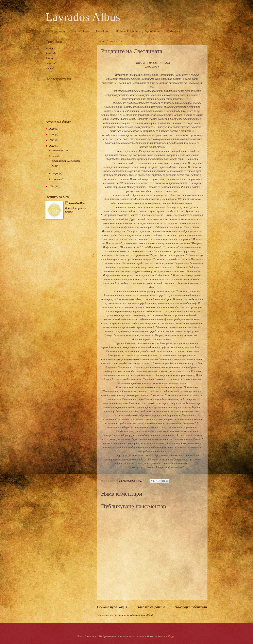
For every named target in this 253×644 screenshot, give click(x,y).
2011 (52, 186)
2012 (52, 146)
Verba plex (174, 31)
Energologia (57, 31)
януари (56, 179)
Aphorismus (152, 31)
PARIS (55, 166)
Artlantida (51, 53)
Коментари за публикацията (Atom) (133, 615)
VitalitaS (50, 68)
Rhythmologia (80, 31)
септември (59, 151)
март (56, 173)
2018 (52, 134)
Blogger (171, 636)
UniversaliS (51, 63)
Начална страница (151, 607)
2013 (52, 140)
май (55, 156)
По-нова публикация (112, 607)
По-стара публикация (191, 607)
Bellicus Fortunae (127, 31)
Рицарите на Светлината (66, 161)
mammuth (141, 636)
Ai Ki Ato (50, 48)
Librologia (103, 31)
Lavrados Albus (83, 17)
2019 (52, 129)
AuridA (49, 58)
